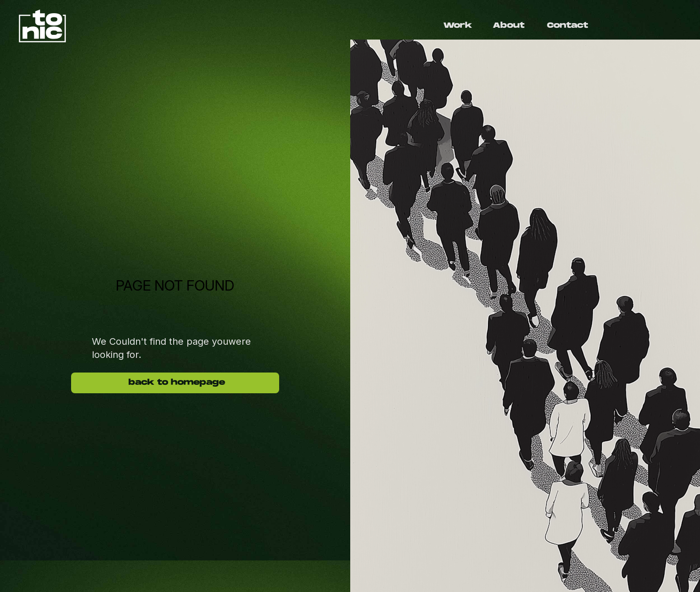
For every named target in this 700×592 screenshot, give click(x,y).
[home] (185, 26)
